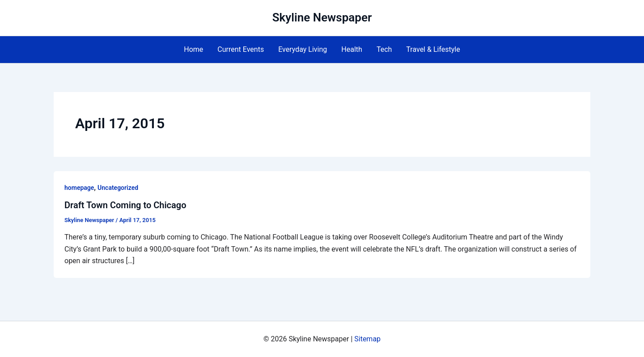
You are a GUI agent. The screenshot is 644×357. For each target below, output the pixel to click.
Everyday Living (303, 49)
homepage (79, 188)
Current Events (241, 49)
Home (193, 49)
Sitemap (367, 339)
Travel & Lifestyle (433, 49)
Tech (384, 49)
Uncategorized (118, 188)
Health (352, 49)
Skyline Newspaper (322, 17)
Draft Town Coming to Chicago (125, 205)
